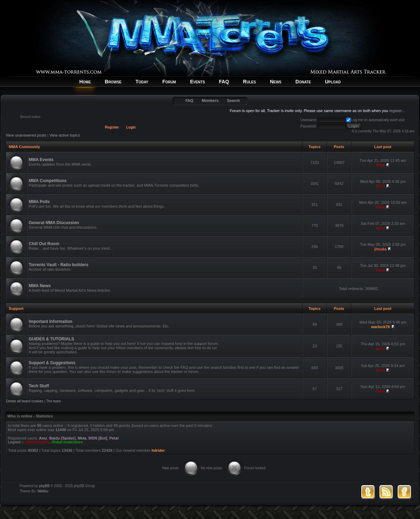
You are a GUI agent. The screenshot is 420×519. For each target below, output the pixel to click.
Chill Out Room (44, 244)
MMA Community (24, 147)
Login (131, 127)
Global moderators (67, 442)
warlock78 (380, 327)
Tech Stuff (39, 386)
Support (16, 309)
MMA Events (41, 160)
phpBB (44, 486)
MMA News (40, 286)
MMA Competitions (48, 181)
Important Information (51, 321)
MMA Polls (39, 202)
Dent (380, 165)
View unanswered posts (26, 135)
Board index (30, 117)
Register (112, 127)
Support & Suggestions (52, 363)
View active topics (65, 135)
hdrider (158, 450)
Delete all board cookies (25, 401)
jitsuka (381, 249)
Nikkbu (43, 491)
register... (397, 111)
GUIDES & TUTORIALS (51, 339)
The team (54, 401)
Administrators (37, 442)
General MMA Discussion (54, 223)
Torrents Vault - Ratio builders (58, 265)
